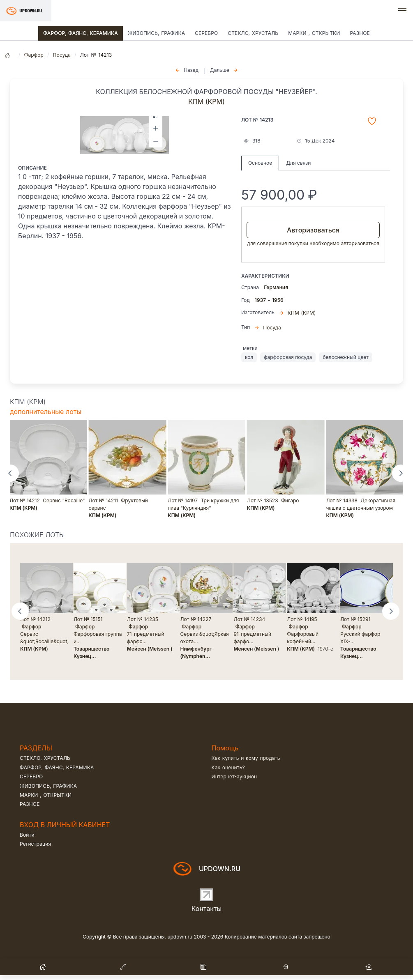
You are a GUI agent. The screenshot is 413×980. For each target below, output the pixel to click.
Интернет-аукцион (234, 776)
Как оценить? (228, 767)
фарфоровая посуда (288, 357)
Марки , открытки (314, 33)
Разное (360, 33)
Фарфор (34, 55)
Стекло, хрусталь (253, 33)
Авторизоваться (313, 230)
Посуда (62, 55)
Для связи (298, 163)
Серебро (206, 33)
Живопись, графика (156, 33)
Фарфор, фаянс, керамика (81, 33)
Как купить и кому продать (246, 758)
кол (249, 357)
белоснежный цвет (345, 357)
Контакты (207, 909)
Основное (260, 163)
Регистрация (35, 844)
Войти (27, 835)
